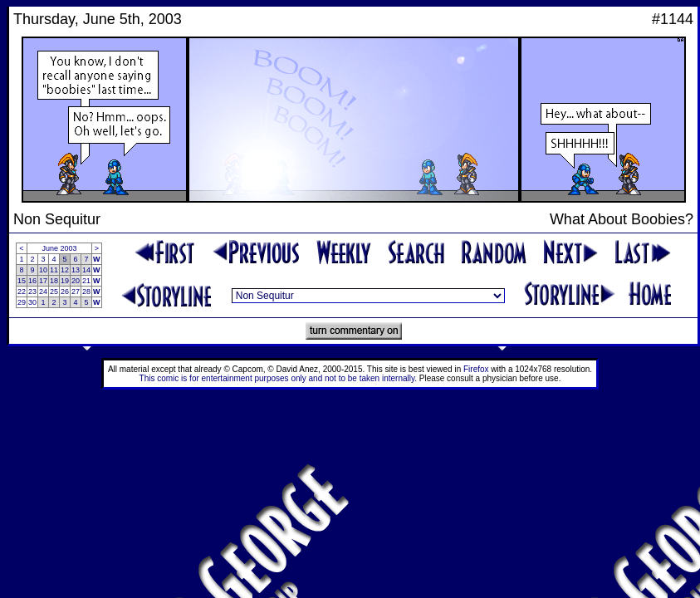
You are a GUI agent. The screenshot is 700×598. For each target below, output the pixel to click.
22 (22, 292)
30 (32, 302)
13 (76, 270)
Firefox (476, 369)
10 (43, 270)
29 (22, 302)
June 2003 (60, 248)
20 (76, 281)
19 (65, 281)
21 (86, 281)
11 (54, 270)
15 (22, 281)
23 (32, 292)
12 (65, 270)
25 (54, 292)
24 (43, 292)
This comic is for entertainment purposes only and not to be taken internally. (278, 378)
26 (65, 292)
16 (32, 281)
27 (76, 292)
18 (54, 281)
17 (43, 281)
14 (86, 270)
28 (86, 292)
